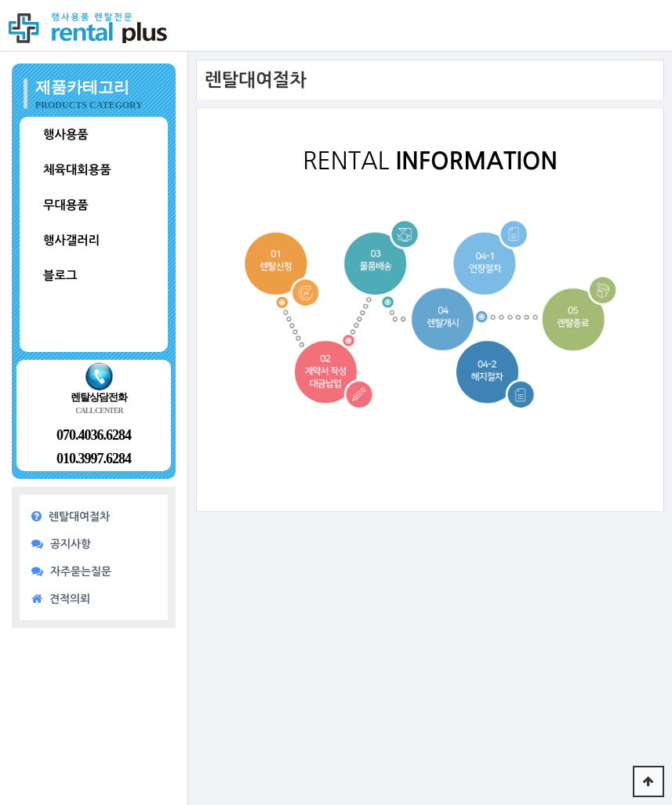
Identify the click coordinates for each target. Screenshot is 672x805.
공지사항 (61, 544)
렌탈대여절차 (71, 516)
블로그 (60, 276)
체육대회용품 (77, 170)
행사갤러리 (71, 240)
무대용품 (66, 205)
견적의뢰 (61, 598)
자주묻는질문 (71, 571)
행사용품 (66, 134)
